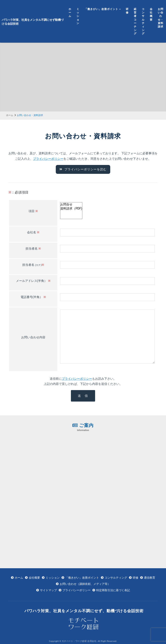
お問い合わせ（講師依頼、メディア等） (85, 583)
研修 (127, 11)
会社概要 (151, 14)
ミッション (78, 16)
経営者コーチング (135, 21)
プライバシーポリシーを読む (83, 169)
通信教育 (150, 577)
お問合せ (71, 204)
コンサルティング (143, 21)
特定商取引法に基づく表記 (113, 590)
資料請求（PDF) (71, 208)
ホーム (70, 13)
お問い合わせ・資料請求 (161, 18)
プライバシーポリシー (48, 158)
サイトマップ (48, 590)
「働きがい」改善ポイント (101, 9)
